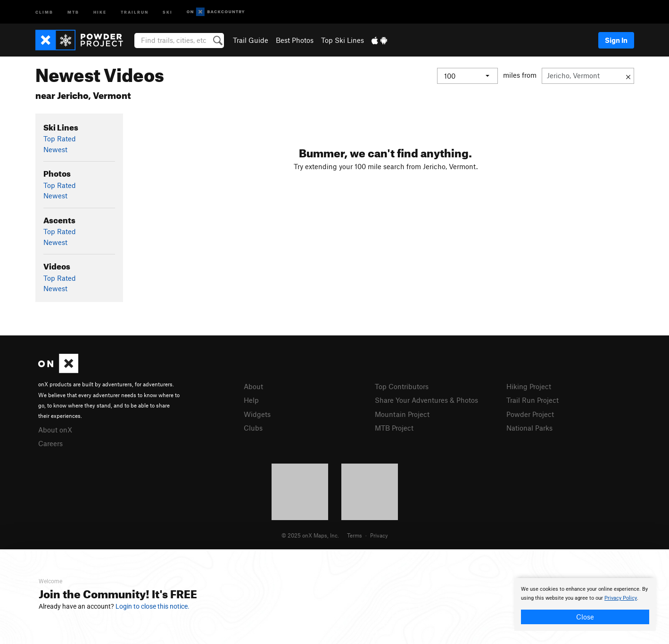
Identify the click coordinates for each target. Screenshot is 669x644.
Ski (168, 12)
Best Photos (295, 40)
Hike (100, 12)
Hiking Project (529, 386)
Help (251, 400)
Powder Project (530, 414)
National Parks (529, 428)
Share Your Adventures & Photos (426, 400)
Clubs (253, 428)
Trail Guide (251, 40)
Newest (55, 149)
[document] (585, 604)
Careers (50, 443)
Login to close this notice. (153, 606)
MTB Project (394, 428)
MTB (73, 12)
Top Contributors (402, 386)
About (253, 386)
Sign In (616, 40)
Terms (355, 535)
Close (585, 617)
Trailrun (135, 12)
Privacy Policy (621, 598)
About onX (55, 430)
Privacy (379, 535)
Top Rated (60, 139)
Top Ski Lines (343, 40)
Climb (44, 12)
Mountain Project (402, 414)
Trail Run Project (533, 400)
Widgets (257, 414)
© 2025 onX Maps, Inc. (310, 535)
